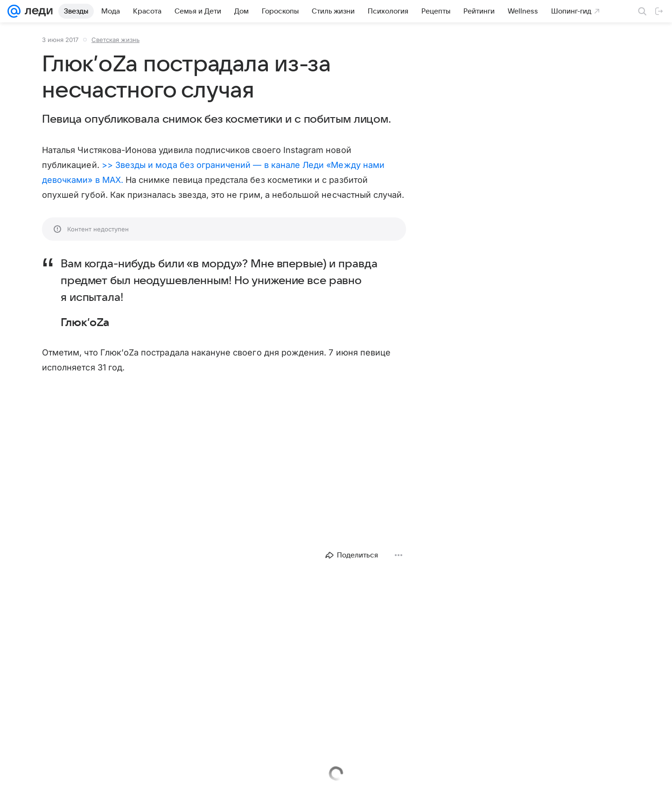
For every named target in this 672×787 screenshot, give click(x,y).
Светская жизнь (115, 40)
